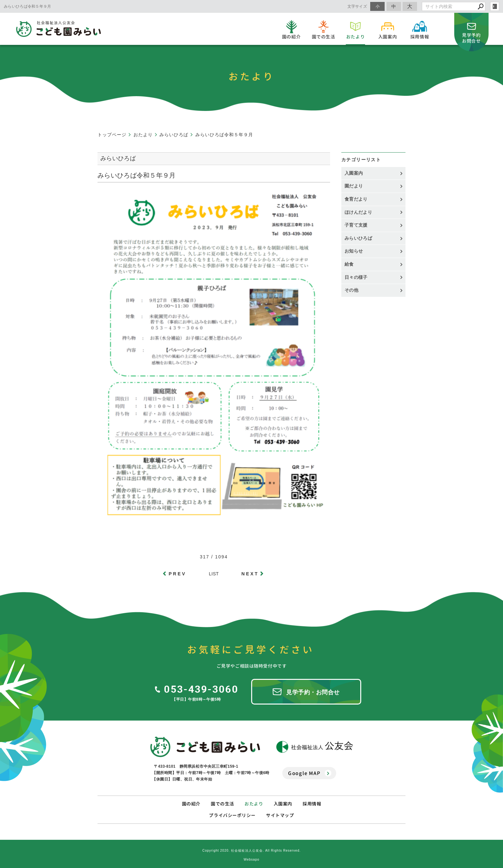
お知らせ (354, 251)
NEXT (250, 574)
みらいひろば (358, 238)
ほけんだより (358, 212)
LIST (214, 574)
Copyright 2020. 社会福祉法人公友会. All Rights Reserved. (252, 849)
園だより (354, 186)
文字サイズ (357, 6)
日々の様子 (356, 277)
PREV (178, 574)
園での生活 (222, 802)
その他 (354, 290)
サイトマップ (280, 814)
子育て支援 (356, 225)
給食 (349, 264)
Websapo (251, 858)
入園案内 (354, 173)
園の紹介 (191, 802)
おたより (254, 802)
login (495, 6)
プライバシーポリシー (232, 814)
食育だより (356, 199)
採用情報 (312, 802)
